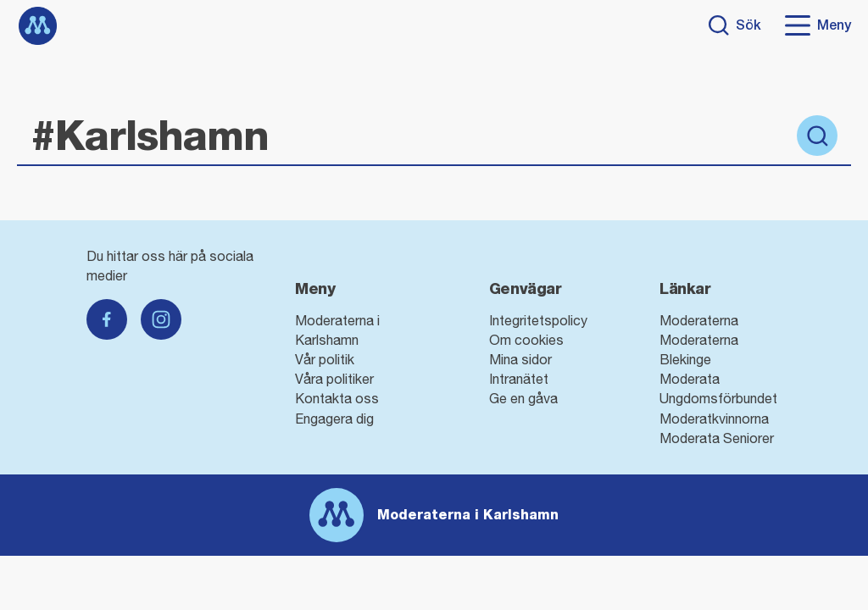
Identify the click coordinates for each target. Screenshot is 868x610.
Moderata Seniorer (717, 438)
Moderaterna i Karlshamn (468, 515)
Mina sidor (520, 359)
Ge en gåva (523, 398)
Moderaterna (699, 320)
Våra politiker (334, 379)
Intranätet (519, 379)
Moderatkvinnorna (714, 419)
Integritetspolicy (538, 320)
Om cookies (526, 340)
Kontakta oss (337, 398)
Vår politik (325, 359)
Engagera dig (334, 419)
